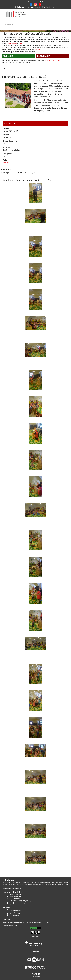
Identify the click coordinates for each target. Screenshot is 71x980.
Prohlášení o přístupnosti (10, 925)
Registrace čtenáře (33, 7)
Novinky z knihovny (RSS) (18, 912)
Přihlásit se (35, 937)
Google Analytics (11, 43)
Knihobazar (19, 7)
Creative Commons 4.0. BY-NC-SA (39, 922)
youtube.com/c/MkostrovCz (18, 904)
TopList (21, 43)
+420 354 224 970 (15, 895)
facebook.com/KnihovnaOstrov (19, 900)
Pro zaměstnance (15, 916)
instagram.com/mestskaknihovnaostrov (21, 902)
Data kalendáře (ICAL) (17, 910)
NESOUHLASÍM (44, 56)
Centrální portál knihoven (17, 914)
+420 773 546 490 (15, 896)
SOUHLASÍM (8, 56)
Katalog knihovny (49, 7)
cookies (37, 50)
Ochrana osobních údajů (52, 60)
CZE (30, 2)
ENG (35, 2)
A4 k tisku (7, 163)
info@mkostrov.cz (15, 898)
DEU (41, 2)
